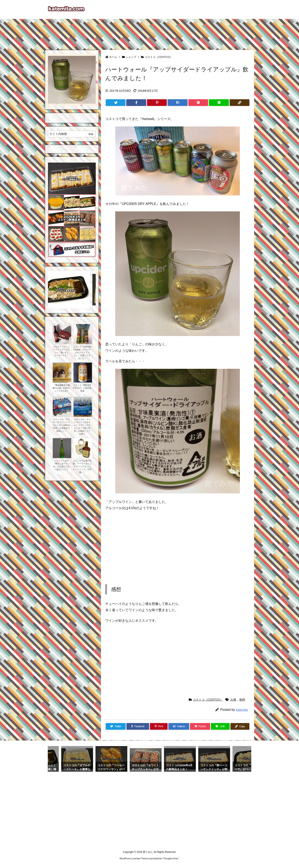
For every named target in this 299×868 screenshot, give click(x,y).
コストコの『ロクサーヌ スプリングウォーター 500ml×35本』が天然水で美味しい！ (61, 425)
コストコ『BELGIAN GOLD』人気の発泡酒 (82, 388)
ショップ (131, 57)
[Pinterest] (157, 103)
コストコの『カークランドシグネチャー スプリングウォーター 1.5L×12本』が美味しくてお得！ (82, 427)
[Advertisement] (149, 32)
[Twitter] (116, 103)
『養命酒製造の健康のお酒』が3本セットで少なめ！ (61, 388)
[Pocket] (198, 103)
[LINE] (219, 103)
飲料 (242, 700)
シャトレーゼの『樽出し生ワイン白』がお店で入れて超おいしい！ (61, 465)
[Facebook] (136, 103)
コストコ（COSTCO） (159, 57)
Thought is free (171, 858)
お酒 (233, 700)
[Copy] (240, 103)
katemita (242, 710)
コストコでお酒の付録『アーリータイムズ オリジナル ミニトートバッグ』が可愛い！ (82, 466)
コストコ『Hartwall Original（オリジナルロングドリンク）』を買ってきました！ (82, 352)
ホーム (113, 57)
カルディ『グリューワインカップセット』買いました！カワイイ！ (61, 351)
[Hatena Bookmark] (177, 103)
